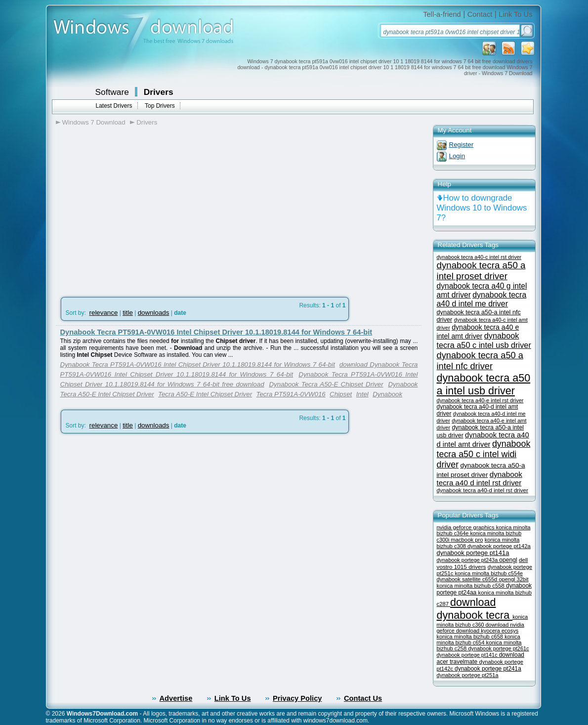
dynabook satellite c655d (468, 579)
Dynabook (387, 394)
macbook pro (467, 540)
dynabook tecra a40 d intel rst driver (480, 478)
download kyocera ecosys (487, 631)
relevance (104, 313)
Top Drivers (160, 106)
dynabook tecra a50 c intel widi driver (484, 454)
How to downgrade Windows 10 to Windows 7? (482, 208)
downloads (154, 313)
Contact (480, 14)
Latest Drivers (114, 106)
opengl (508, 560)
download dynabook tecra (475, 609)
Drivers (159, 92)
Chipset (341, 394)
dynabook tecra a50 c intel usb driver (484, 340)
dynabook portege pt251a (468, 675)
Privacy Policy (297, 698)
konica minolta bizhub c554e (489, 573)
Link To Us (515, 14)
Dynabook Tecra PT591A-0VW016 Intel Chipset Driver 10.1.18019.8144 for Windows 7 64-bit (216, 332)
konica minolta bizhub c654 (479, 640)
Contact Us (363, 698)
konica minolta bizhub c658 (471, 637)
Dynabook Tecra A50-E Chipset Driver (326, 384)
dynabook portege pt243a (468, 560)
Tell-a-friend (442, 14)
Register (462, 145)
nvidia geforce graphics (466, 527)
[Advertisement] (139, 208)
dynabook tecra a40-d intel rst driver (483, 490)
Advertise (176, 698)
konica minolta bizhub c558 (472, 586)
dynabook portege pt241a (488, 669)
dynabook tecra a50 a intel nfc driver (480, 361)
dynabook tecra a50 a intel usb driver (484, 384)
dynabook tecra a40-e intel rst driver (480, 400)
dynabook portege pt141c (468, 655)
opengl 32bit (513, 579)
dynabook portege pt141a (473, 553)
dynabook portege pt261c (498, 648)
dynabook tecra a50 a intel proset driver (481, 271)
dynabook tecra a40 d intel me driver (482, 299)
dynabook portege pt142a (499, 546)
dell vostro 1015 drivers (483, 563)
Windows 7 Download (94, 122)
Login (457, 156)
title (128, 313)
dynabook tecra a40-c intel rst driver (479, 257)
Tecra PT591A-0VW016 (291, 394)
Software (112, 92)
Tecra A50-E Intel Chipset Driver (205, 394)
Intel (362, 394)
